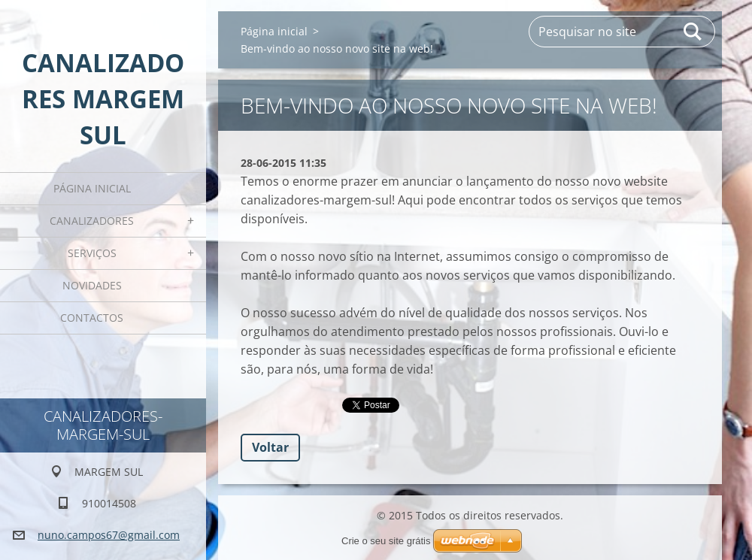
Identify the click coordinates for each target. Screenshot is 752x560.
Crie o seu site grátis (386, 541)
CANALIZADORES (92, 221)
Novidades (92, 285)
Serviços (92, 253)
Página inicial (92, 188)
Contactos (92, 318)
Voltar (270, 447)
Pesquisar (693, 32)
